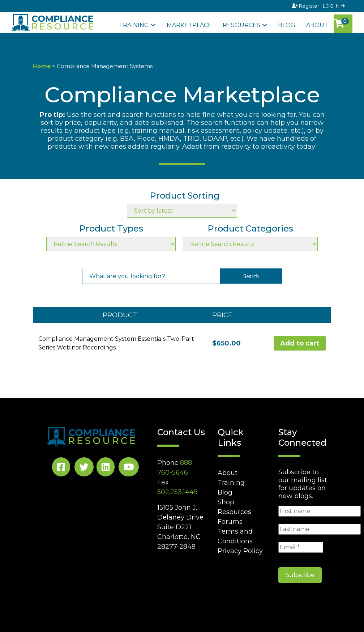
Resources (241, 25)
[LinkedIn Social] (106, 468)
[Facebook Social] (61, 468)
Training (134, 25)
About (317, 25)
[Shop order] (182, 211)
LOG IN (334, 6)
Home (42, 66)
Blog (287, 25)
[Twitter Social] (84, 468)
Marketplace (189, 25)
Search (251, 276)
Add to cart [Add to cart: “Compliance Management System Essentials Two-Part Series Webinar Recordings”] (300, 343)
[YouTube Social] (129, 468)
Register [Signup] (306, 6)
